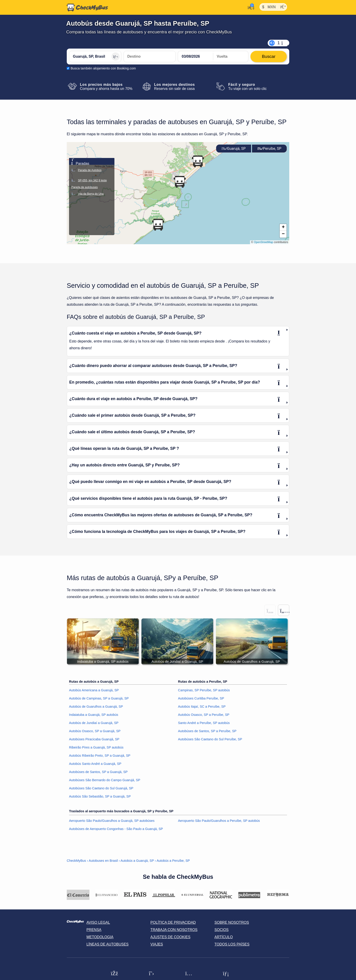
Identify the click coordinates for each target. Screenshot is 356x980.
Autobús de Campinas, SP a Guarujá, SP (99, 699)
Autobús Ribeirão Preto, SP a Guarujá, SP (100, 756)
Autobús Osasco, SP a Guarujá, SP (95, 731)
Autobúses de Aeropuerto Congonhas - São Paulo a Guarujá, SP (116, 829)
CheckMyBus (76, 861)
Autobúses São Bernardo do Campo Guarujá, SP (105, 780)
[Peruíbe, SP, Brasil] (150, 57)
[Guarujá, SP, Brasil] (95, 57)
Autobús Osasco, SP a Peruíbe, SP (204, 715)
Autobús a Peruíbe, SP (173, 861)
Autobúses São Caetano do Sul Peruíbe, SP (210, 739)
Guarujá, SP (234, 149)
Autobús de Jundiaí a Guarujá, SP (94, 723)
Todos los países (232, 944)
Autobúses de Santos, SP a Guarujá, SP (98, 772)
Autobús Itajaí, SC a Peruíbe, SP (202, 707)
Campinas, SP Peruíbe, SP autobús (204, 690)
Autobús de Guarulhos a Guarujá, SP (96, 707)
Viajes (157, 944)
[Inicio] (87, 7)
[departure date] (195, 57)
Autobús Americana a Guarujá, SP (94, 690)
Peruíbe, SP (269, 149)
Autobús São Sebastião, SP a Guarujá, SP (100, 797)
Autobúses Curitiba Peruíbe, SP (201, 699)
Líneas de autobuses (108, 944)
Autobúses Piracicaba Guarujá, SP (94, 739)
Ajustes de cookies (171, 937)
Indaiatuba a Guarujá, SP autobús (94, 715)
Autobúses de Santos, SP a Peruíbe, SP (207, 731)
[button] (180, 182)
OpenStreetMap (263, 242)
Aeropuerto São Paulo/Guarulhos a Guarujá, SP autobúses (112, 821)
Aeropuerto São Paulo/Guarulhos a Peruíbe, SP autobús (219, 821)
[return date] (231, 57)
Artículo (224, 937)
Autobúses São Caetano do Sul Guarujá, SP (101, 788)
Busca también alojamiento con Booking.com (103, 68)
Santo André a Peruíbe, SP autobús (204, 723)
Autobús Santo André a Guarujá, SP (95, 764)
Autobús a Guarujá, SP (137, 861)
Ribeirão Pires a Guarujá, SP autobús (96, 748)
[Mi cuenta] (250, 7)
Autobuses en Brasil (103, 861)
